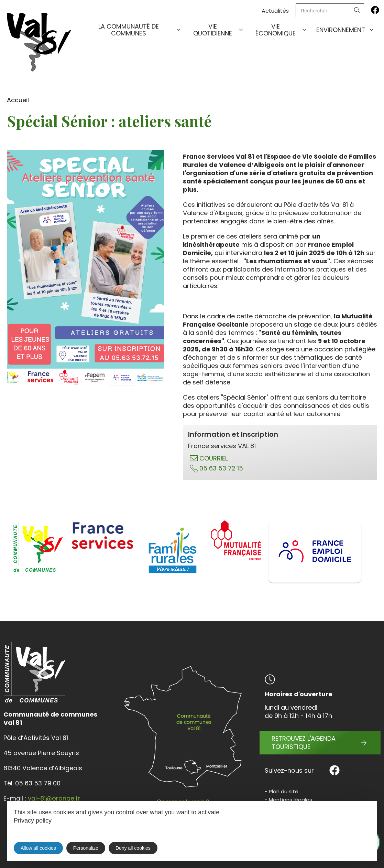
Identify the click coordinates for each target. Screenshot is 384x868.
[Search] (357, 10)
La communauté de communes (140, 30)
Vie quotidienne (219, 30)
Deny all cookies (133, 848)
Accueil (18, 100)
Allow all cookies (38, 848)
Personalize (86, 848)
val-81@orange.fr (54, 798)
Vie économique (282, 30)
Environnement (345, 30)
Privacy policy (33, 821)
